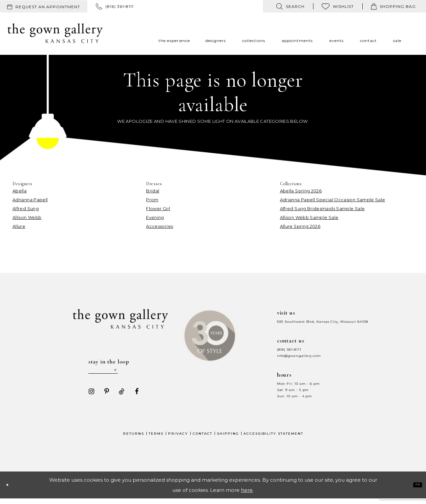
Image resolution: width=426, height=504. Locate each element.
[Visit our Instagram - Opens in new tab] (89, 397)
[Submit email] (138, 373)
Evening (155, 217)
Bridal (153, 191)
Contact (202, 439)
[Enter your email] (114, 373)
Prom (152, 200)
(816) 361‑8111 (289, 350)
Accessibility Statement (273, 439)
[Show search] (290, 6)
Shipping (228, 439)
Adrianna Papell (30, 200)
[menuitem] (44, 6)
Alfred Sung (26, 208)
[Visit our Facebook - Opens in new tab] (134, 397)
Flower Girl (158, 208)
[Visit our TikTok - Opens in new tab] (119, 397)
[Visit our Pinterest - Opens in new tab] (104, 397)
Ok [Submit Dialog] (414, 490)
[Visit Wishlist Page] (338, 6)
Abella (20, 191)
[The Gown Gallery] (55, 33)
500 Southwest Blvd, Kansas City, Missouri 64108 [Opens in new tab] (323, 322)
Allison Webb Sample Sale (309, 217)
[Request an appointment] (44, 6)
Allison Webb (27, 217)
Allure (19, 226)
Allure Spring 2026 (300, 226)
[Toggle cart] (393, 6)
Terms (156, 439)
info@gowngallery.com (299, 356)
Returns (134, 439)
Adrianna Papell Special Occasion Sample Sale (333, 200)
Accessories (160, 226)
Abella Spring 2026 (301, 191)
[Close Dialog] (11, 490)
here (247, 495)
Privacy (178, 439)
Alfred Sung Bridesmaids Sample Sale (322, 208)
